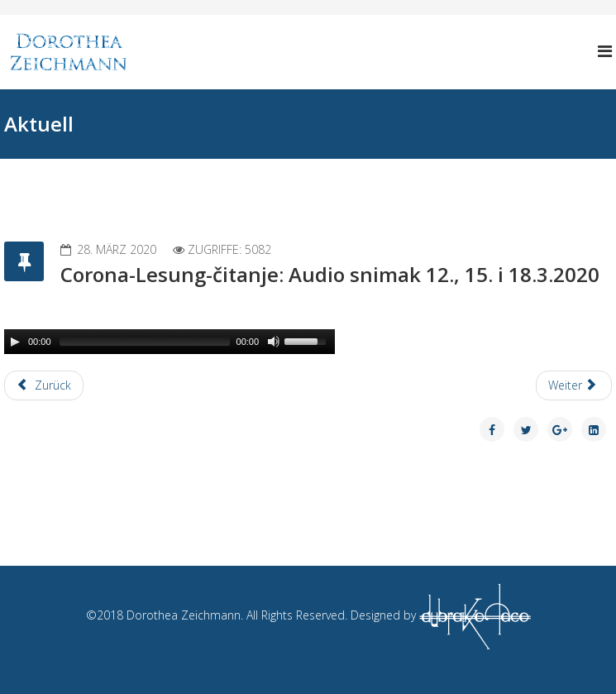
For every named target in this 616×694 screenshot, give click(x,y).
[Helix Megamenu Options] (605, 51)
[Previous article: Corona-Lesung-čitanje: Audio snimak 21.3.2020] (44, 385)
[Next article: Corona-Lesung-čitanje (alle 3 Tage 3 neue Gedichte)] (574, 385)
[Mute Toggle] (274, 342)
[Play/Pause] (15, 342)
